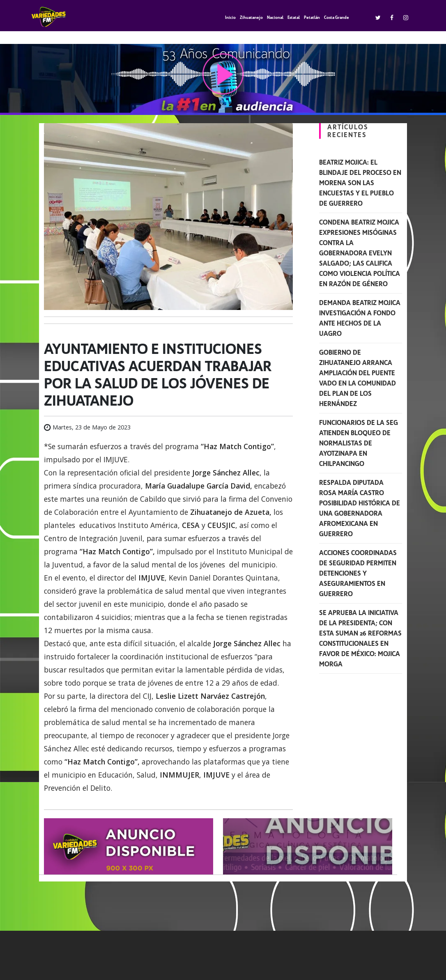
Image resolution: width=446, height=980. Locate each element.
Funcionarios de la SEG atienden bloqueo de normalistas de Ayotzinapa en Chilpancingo (359, 443)
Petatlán (312, 17)
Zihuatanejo (251, 17)
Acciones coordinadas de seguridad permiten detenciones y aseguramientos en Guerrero (358, 573)
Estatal (294, 17)
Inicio (230, 17)
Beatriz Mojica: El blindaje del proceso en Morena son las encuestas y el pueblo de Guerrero (360, 183)
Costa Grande (337, 17)
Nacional (275, 17)
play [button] (223, 74)
